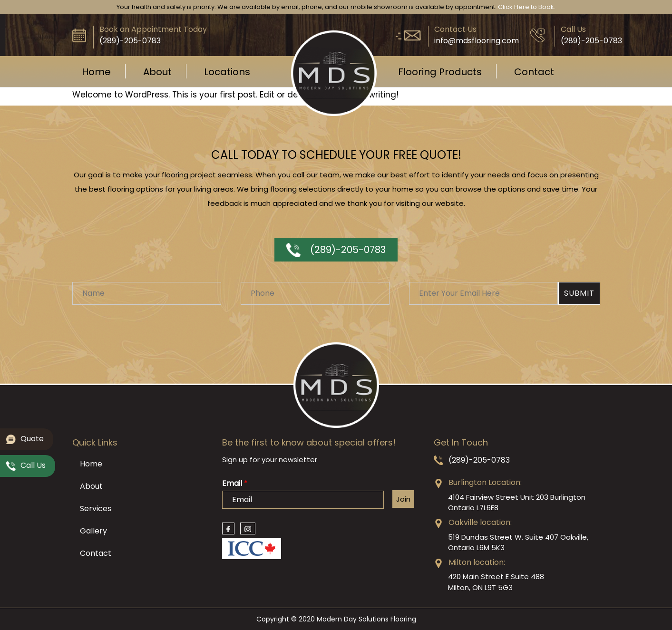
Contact (534, 72)
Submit (579, 293)
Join (403, 499)
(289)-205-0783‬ (130, 41)
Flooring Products (440, 72)
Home (96, 72)
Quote (25, 440)
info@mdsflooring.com (477, 41)
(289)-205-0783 (336, 250)
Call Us (573, 29)
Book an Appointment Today (153, 29)
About (157, 72)
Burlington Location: (485, 482)
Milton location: (477, 562)
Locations (227, 72)
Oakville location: (480, 522)
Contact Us (455, 29)
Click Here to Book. (527, 7)
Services (96, 509)
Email (235, 484)
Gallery (93, 531)
